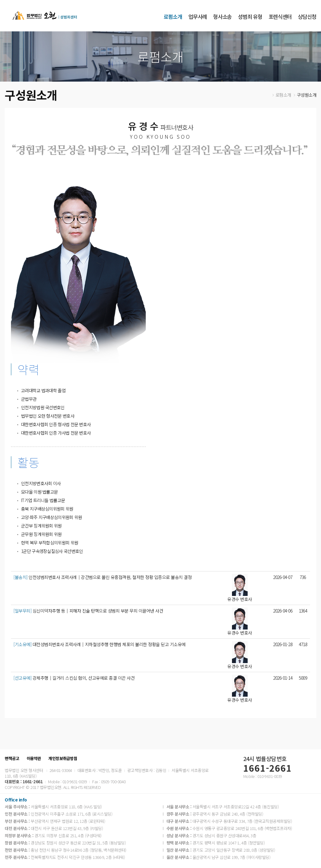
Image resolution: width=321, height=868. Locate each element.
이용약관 (34, 758)
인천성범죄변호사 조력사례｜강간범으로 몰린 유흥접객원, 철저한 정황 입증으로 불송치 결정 (103, 577)
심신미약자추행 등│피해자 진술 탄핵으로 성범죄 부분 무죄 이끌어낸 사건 (88, 611)
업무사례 (198, 16)
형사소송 (222, 16)
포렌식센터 (280, 16)
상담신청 (307, 16)
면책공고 (12, 758)
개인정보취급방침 (63, 758)
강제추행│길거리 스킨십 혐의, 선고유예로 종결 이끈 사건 (74, 678)
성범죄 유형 (250, 16)
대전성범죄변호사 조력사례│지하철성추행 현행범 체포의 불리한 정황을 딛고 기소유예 (100, 644)
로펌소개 (173, 16)
